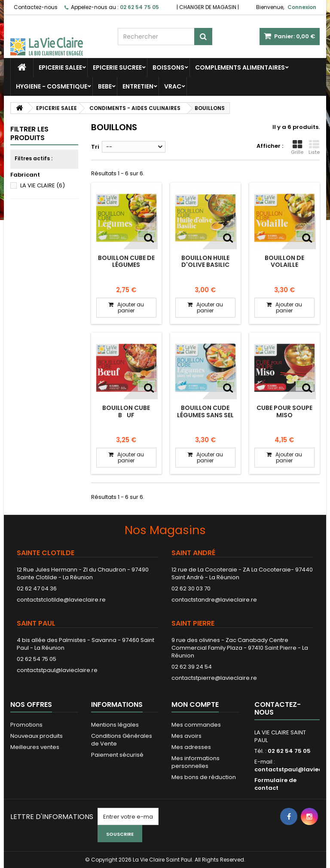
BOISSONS (168, 67)
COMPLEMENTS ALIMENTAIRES (240, 67)
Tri (95, 147)
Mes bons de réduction (204, 777)
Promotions (26, 725)
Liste (314, 147)
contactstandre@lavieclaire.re (214, 600)
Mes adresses (191, 747)
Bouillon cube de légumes (126, 261)
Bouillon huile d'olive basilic (205, 261)
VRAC (173, 86)
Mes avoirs (186, 736)
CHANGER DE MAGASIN (208, 7)
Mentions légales (115, 725)
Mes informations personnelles (196, 762)
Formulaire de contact (275, 784)
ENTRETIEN (138, 86)
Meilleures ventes (35, 747)
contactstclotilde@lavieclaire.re (61, 600)
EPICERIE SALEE (60, 67)
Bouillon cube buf (126, 411)
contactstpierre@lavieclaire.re (214, 678)
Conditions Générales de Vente (122, 740)
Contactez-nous (36, 7)
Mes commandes (196, 725)
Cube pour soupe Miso (284, 411)
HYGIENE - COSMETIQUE (52, 86)
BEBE (105, 86)
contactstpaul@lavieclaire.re (57, 670)
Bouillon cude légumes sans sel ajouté (205, 415)
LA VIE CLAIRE (43, 185)
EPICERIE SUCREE (117, 67)
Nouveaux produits (37, 736)
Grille (297, 147)
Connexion (302, 7)
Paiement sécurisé (117, 755)
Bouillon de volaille (284, 261)
